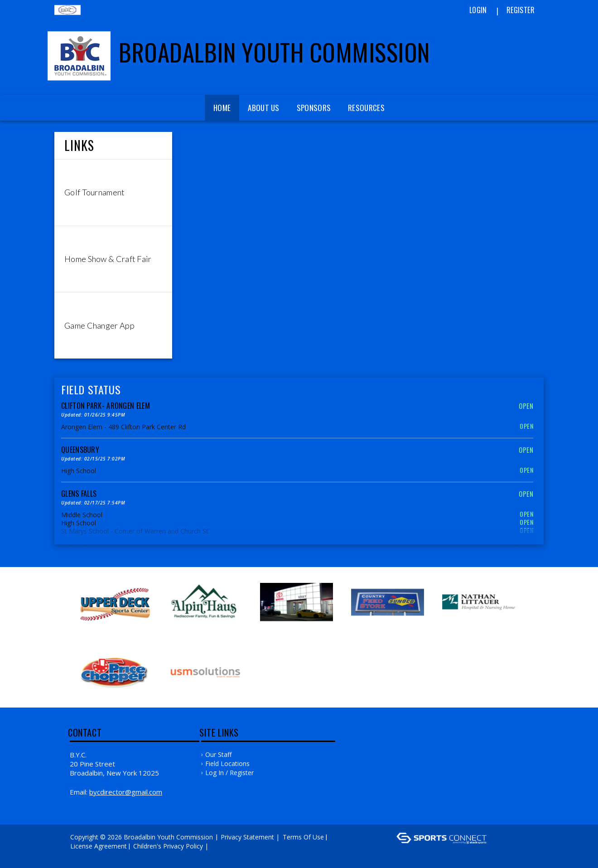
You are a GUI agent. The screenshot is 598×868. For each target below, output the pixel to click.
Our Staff (218, 754)
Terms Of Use (303, 837)
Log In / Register (229, 773)
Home (222, 108)
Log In (82, 855)
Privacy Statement (247, 837)
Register (521, 10)
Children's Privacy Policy (168, 846)
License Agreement (99, 846)
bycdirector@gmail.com (126, 792)
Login (478, 10)
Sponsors (314, 108)
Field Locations (227, 764)
